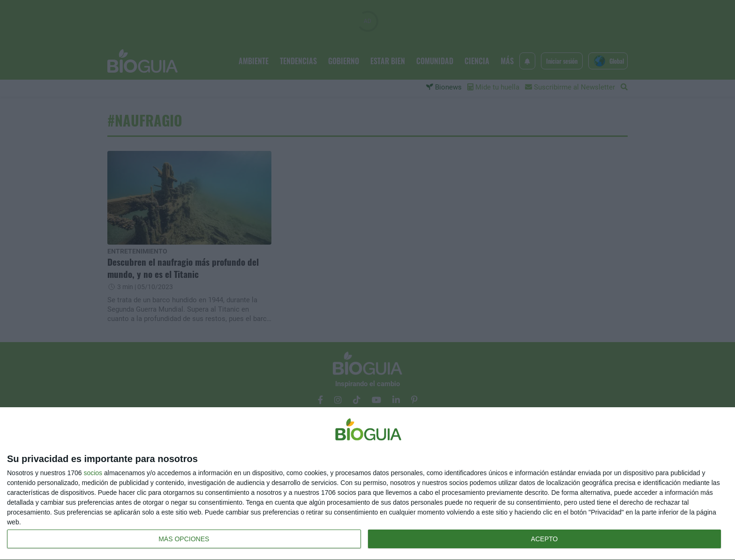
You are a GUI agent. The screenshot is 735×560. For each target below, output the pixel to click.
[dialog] (367, 484)
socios (93, 473)
